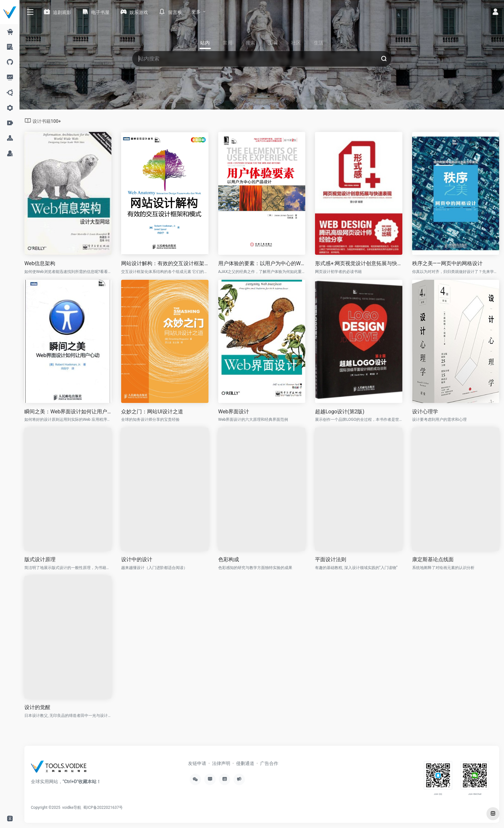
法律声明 (221, 763)
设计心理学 (425, 412)
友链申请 (197, 763)
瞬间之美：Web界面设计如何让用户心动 (68, 412)
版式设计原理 (40, 559)
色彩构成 (229, 559)
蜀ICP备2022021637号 (103, 808)
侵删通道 (245, 763)
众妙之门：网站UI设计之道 (152, 412)
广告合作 (269, 763)
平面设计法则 (331, 559)
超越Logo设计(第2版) (340, 412)
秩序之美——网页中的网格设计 (447, 263)
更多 (196, 12)
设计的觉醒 (37, 707)
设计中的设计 (137, 559)
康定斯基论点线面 (433, 559)
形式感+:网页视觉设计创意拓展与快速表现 (359, 263)
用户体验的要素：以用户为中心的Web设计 (262, 263)
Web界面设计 (234, 412)
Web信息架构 (40, 263)
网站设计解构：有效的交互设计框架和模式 (165, 263)
